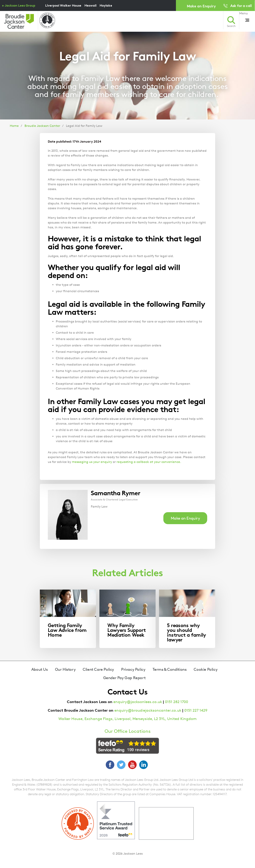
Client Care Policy (98, 669)
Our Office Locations (128, 731)
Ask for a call (241, 5)
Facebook (110, 765)
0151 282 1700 (177, 702)
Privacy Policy (133, 669)
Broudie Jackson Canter (42, 126)
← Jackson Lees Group (19, 5)
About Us (40, 669)
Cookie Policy (205, 669)
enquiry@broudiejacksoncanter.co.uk (148, 710)
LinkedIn (143, 765)
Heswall (90, 5)
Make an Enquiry (201, 6)
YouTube (132, 765)
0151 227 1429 (196, 710)
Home (14, 126)
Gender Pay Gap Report (124, 678)
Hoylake (106, 5)
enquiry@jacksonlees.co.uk (138, 702)
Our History (65, 669)
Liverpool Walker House (63, 5)
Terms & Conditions (170, 669)
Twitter (121, 765)
